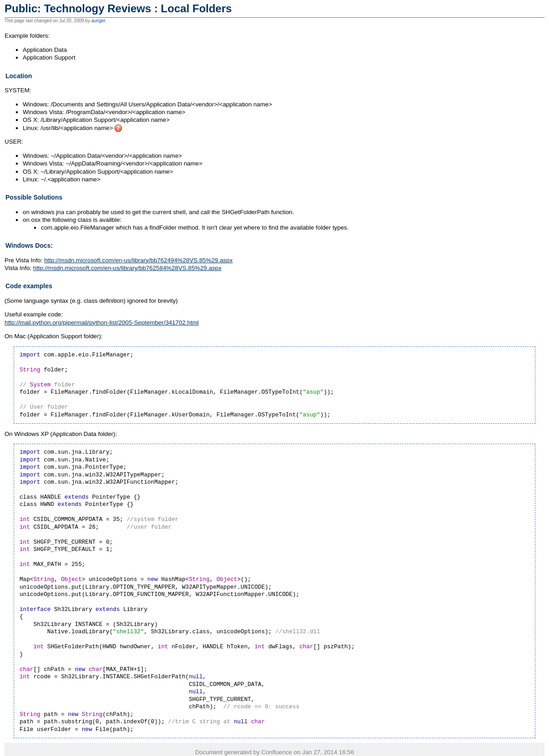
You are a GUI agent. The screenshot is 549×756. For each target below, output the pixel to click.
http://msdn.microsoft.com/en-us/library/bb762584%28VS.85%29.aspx (127, 268)
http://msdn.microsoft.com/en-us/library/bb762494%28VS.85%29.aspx (138, 260)
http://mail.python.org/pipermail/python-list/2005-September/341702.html (102, 323)
